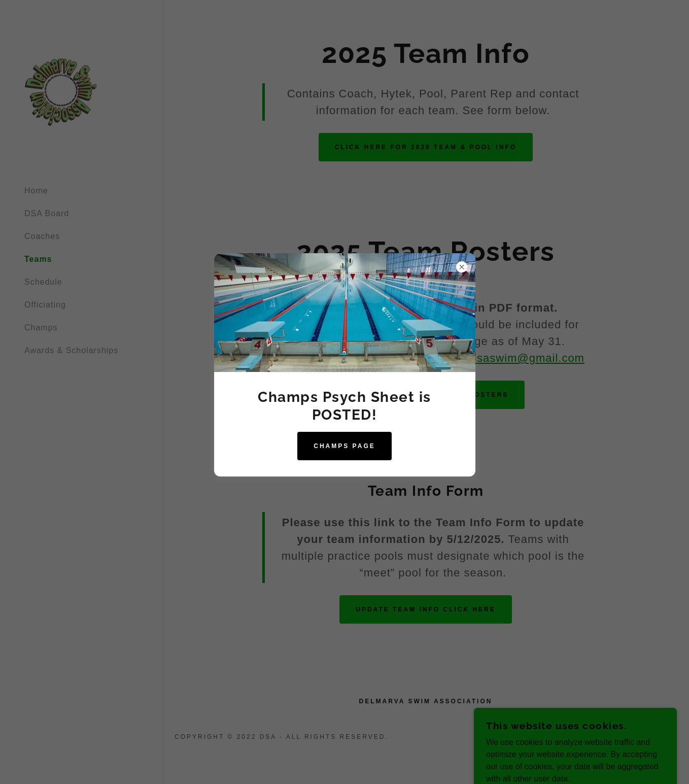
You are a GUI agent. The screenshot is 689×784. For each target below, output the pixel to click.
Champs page (344, 446)
